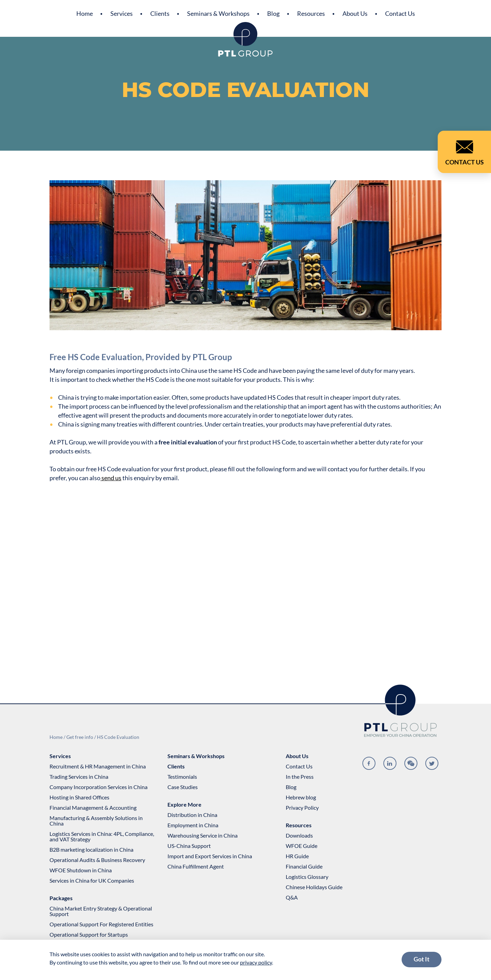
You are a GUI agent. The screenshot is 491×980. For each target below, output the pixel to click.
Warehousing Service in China (203, 836)
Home (85, 13)
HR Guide (297, 856)
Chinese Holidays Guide (314, 887)
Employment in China (193, 825)
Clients (160, 13)
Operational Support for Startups (89, 935)
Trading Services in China (79, 777)
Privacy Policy (302, 808)
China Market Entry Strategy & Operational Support (101, 911)
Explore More (184, 805)
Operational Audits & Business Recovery (97, 860)
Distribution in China (192, 815)
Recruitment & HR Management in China (98, 766)
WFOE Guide (302, 846)
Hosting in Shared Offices (79, 797)
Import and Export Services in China (210, 856)
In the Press (300, 777)
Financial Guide (304, 866)
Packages (61, 898)
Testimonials (182, 777)
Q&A (292, 897)
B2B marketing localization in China (91, 850)
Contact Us (400, 13)
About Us (355, 13)
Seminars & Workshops (218, 13)
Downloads (299, 836)
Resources (311, 13)
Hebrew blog (301, 797)
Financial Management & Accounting (93, 808)
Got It (422, 959)
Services (122, 13)
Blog (273, 13)
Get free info (80, 737)
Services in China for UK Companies (92, 881)
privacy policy (256, 962)
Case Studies (183, 787)
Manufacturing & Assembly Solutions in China (96, 821)
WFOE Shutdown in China (81, 870)
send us (111, 478)
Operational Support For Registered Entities (101, 924)
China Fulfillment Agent (196, 866)
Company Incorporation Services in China (99, 787)
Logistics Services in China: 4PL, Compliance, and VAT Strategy (102, 837)
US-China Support (189, 846)
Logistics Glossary (307, 877)
